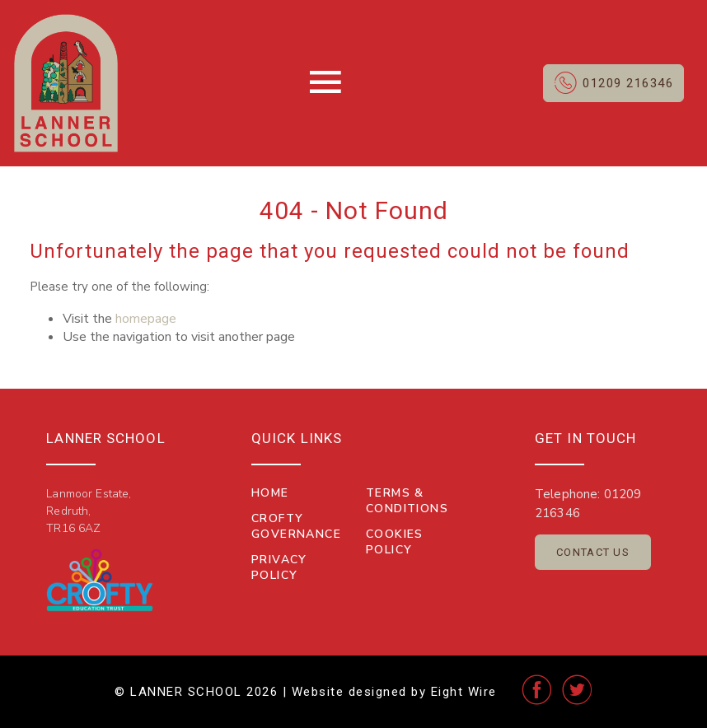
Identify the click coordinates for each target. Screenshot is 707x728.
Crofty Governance (296, 526)
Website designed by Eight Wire (394, 692)
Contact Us (593, 552)
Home (270, 493)
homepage (146, 319)
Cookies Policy (395, 542)
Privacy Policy (279, 567)
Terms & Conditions (407, 501)
